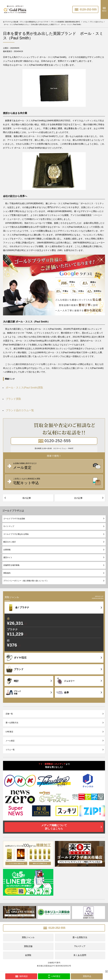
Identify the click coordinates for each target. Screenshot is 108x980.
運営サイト (8, 558)
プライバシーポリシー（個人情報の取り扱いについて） (26, 581)
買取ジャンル (28, 937)
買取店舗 (28, 946)
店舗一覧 (9, 714)
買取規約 (7, 573)
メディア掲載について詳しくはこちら (54, 827)
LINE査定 (9, 732)
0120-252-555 (85, 9)
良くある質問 (80, 955)
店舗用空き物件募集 (11, 565)
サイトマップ (9, 526)
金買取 (28, 955)
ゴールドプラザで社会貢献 (14, 519)
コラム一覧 (10, 750)
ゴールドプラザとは (13, 511)
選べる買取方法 (12, 723)
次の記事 (78, 498)
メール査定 (10, 741)
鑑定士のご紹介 (10, 542)
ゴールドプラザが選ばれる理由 (16, 534)
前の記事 (27, 498)
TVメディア (80, 946)
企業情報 (7, 550)
